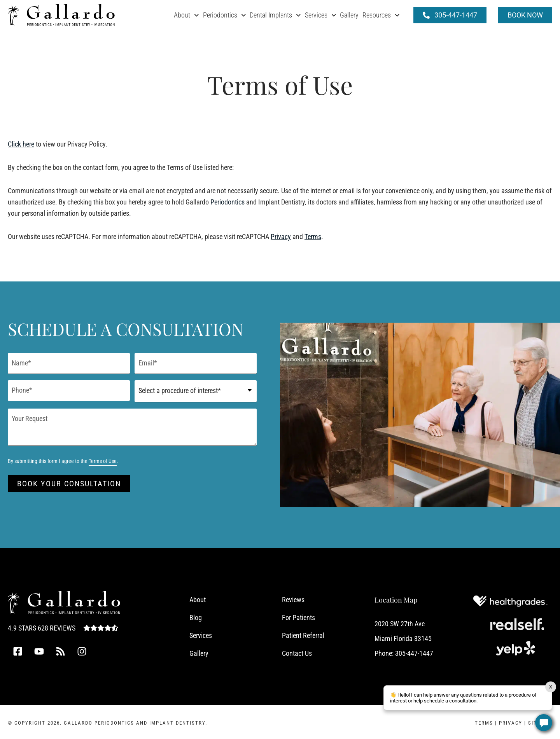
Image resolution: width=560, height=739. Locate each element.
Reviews (293, 599)
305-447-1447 (414, 653)
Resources (381, 15)
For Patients (298, 617)
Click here (21, 144)
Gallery (349, 15)
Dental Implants (275, 15)
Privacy (281, 237)
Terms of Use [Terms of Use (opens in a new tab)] (103, 461)
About (186, 15)
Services (321, 15)
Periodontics (225, 15)
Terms (313, 237)
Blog (196, 617)
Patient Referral (303, 635)
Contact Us (297, 653)
